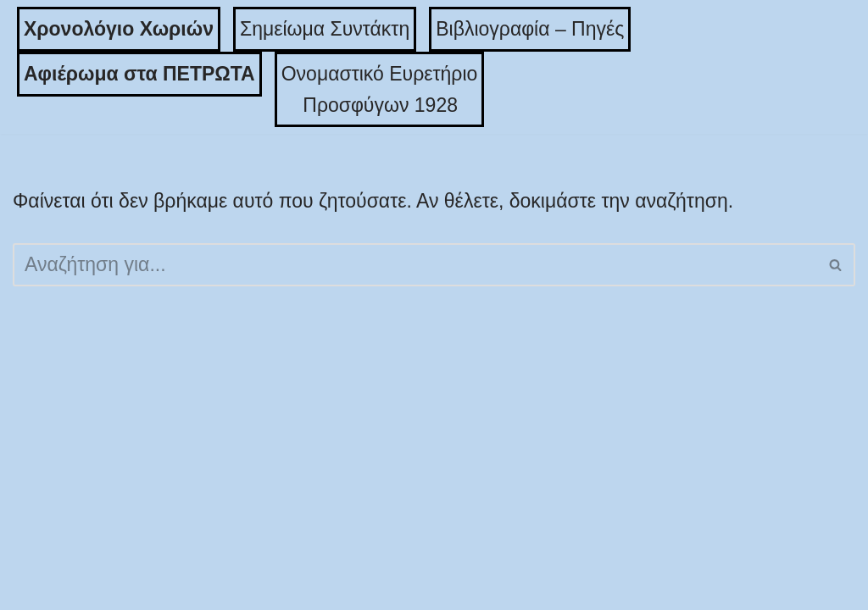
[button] (835, 265)
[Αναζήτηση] (415, 265)
